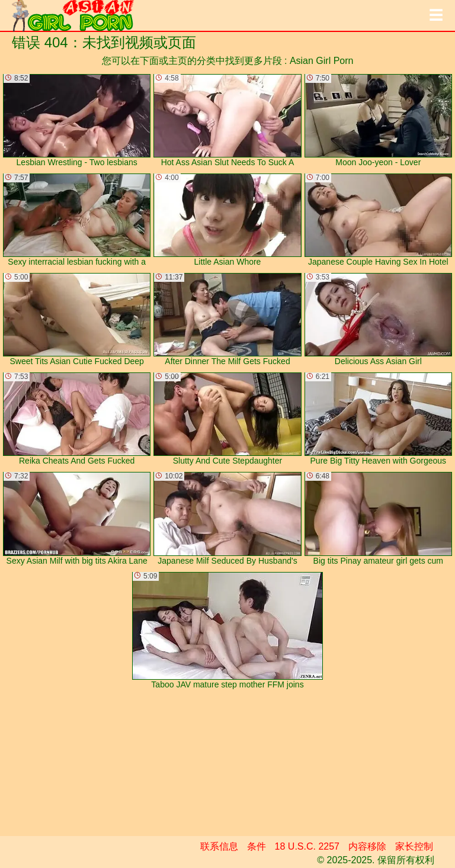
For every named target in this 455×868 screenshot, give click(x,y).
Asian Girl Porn (322, 61)
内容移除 (367, 846)
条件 (257, 846)
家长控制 (414, 846)
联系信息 (219, 846)
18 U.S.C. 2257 (307, 846)
